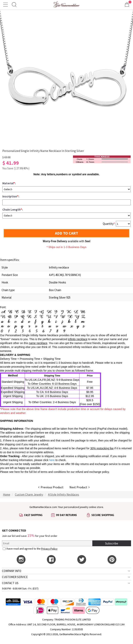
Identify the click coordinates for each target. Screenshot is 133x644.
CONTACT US (10, 583)
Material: (9, 183)
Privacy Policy (49, 549)
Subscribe (112, 543)
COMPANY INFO (12, 571)
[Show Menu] (6, 5)
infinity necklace (78, 339)
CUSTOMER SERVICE (15, 577)
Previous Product (51, 487)
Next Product (80, 487)
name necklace (38, 343)
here (17, 472)
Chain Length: (13, 210)
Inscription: (11, 196)
